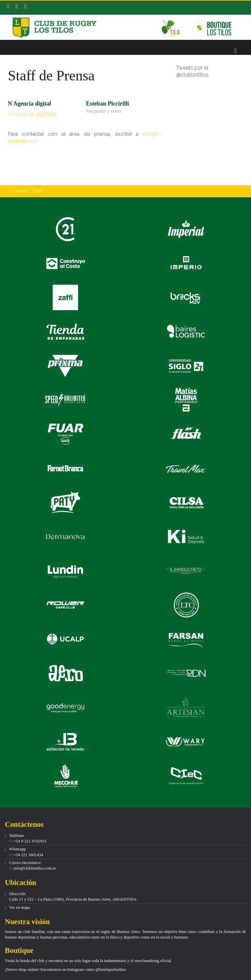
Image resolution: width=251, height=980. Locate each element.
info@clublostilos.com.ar (35, 868)
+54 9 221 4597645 (35, 114)
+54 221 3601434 (28, 855)
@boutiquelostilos (111, 970)
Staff (38, 191)
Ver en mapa (20, 907)
